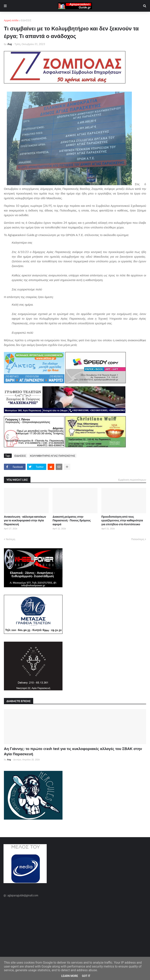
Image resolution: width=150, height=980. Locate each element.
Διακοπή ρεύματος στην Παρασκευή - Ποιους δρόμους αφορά (72, 520)
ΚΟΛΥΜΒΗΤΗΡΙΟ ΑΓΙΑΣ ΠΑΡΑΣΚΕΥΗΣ (53, 456)
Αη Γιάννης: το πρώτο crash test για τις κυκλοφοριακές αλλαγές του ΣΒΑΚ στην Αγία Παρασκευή (73, 751)
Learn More (70, 976)
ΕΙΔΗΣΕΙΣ (26, 20)
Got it (86, 976)
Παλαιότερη (138, 539)
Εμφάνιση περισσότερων (132, 480)
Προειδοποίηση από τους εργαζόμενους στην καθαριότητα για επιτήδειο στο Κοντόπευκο (122, 520)
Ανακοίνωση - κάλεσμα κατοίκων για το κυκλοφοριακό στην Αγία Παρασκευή (25, 520)
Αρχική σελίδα (11, 20)
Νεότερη (11, 539)
